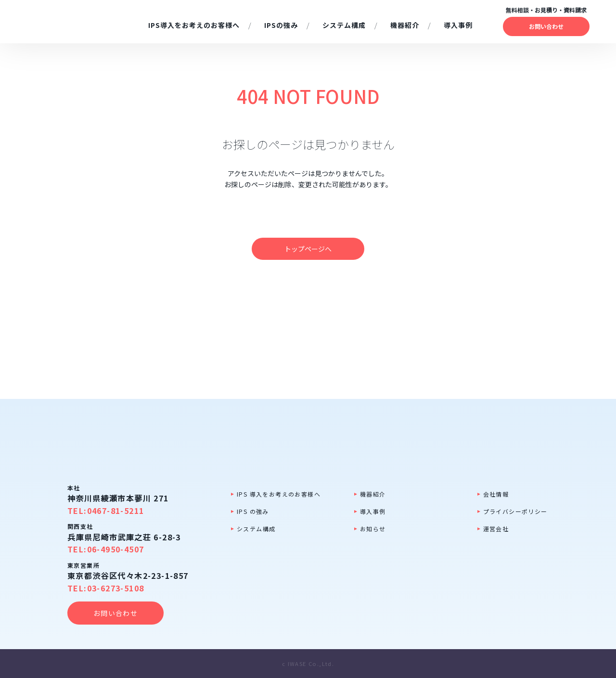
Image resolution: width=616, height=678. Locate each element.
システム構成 (256, 529)
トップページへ (308, 249)
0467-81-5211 (116, 511)
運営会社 (496, 529)
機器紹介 (373, 494)
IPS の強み (253, 511)
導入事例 (373, 511)
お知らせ (373, 529)
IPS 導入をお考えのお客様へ (279, 494)
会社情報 (496, 494)
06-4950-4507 (116, 549)
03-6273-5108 (116, 588)
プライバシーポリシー (515, 511)
